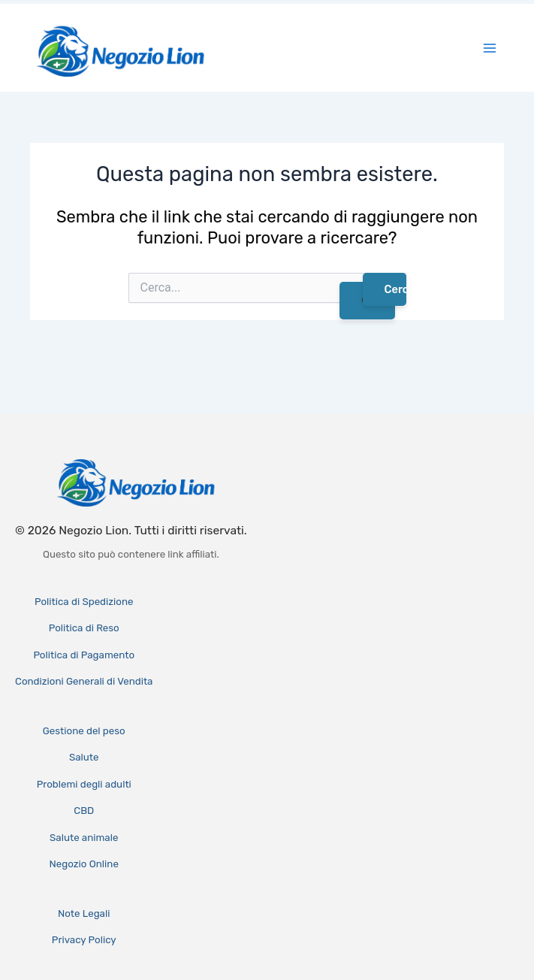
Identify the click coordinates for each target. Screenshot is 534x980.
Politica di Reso (84, 628)
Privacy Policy (84, 940)
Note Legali (84, 913)
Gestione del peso (84, 731)
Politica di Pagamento (84, 655)
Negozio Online (84, 864)
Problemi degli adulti (84, 784)
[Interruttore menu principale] (490, 48)
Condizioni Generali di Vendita (84, 681)
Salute (84, 757)
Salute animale (84, 838)
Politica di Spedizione (84, 602)
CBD (84, 811)
